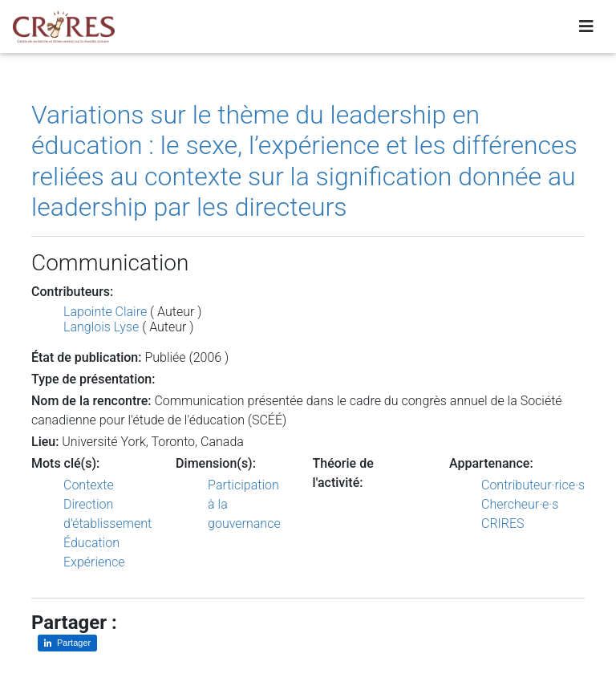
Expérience (94, 562)
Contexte (89, 485)
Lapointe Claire (105, 312)
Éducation (91, 543)
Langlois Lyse (101, 327)
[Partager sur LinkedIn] (67, 643)
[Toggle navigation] (586, 30)
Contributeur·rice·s (533, 485)
